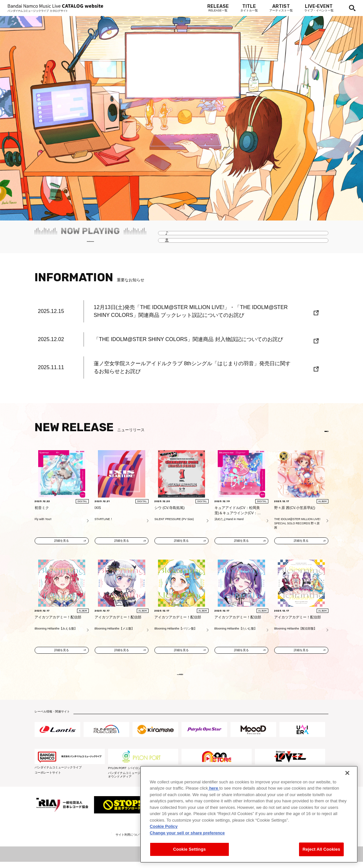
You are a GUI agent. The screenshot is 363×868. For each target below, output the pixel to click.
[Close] (347, 773)
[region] (249, 814)
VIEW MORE (181, 678)
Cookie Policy (164, 826)
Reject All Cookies (321, 849)
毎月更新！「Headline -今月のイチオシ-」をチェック (90, 244)
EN (319, 431)
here (214, 788)
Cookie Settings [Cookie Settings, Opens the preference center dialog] (189, 849)
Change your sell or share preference (187, 833)
